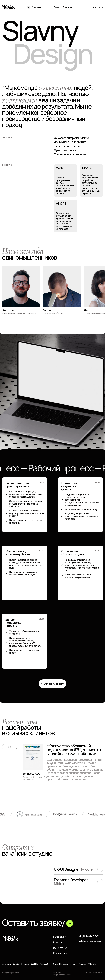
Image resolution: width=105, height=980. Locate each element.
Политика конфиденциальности (62, 974)
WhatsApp (93, 964)
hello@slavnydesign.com (90, 941)
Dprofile (16, 964)
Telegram (82, 964)
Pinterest (44, 964)
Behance (25, 964)
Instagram (6, 964)
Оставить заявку (38, 922)
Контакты (98, 7)
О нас (57, 7)
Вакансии (67, 7)
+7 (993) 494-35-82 (89, 937)
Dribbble (34, 964)
